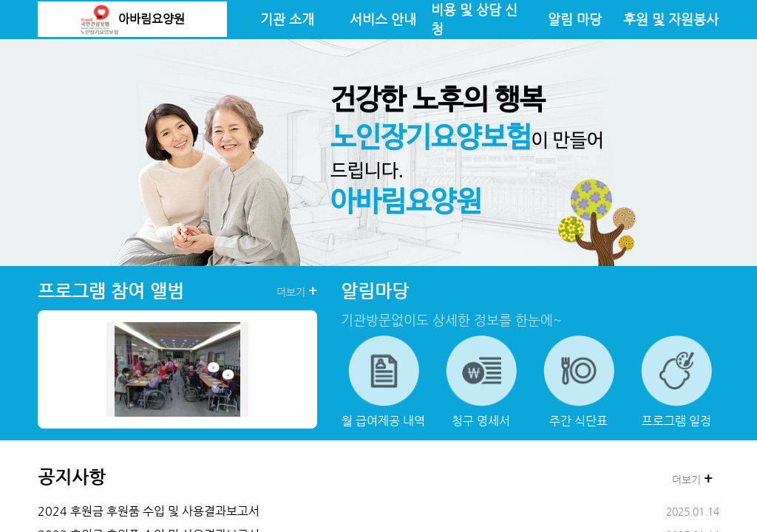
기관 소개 (287, 19)
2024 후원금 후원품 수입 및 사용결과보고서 (149, 511)
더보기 (297, 291)
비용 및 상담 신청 (474, 19)
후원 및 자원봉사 (671, 19)
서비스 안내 (383, 19)
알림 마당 (575, 19)
